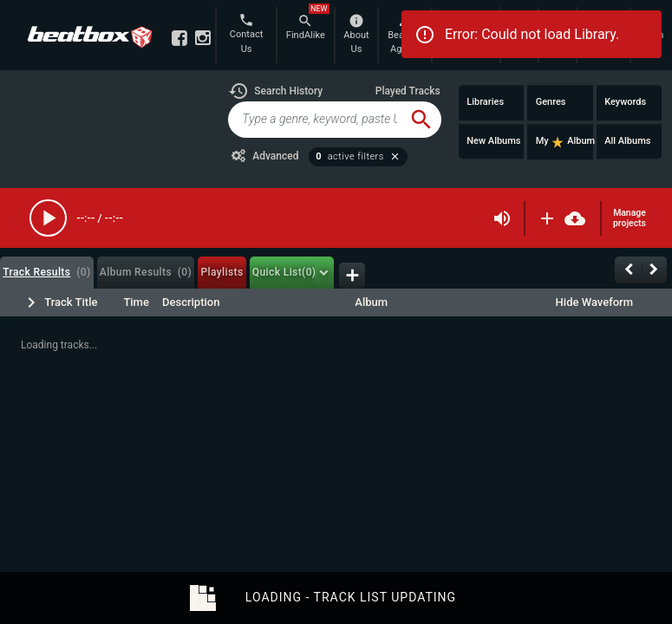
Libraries (485, 102)
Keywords (625, 102)
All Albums (627, 141)
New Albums (493, 141)
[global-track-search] (314, 120)
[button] (275, 91)
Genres (551, 102)
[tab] (47, 273)
